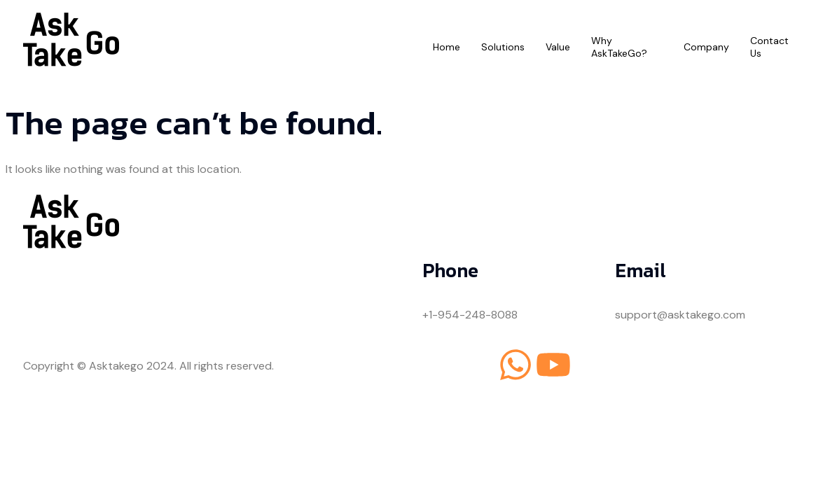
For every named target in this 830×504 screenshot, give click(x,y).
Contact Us (769, 47)
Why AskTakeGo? (619, 47)
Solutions (503, 47)
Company (706, 47)
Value (558, 47)
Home (447, 47)
